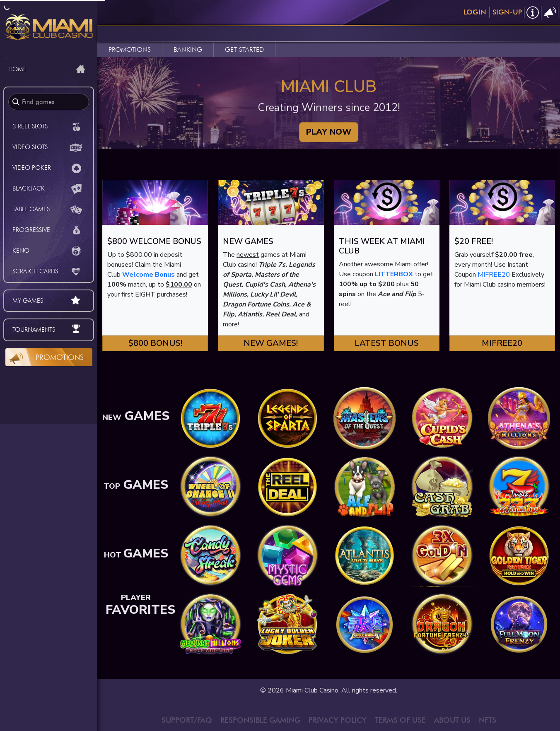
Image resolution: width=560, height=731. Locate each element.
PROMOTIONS (130, 49)
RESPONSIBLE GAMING (260, 720)
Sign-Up (507, 12)
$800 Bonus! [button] (155, 343)
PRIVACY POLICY (338, 720)
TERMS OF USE (400, 720)
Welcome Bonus (148, 275)
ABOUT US (452, 720)
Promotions (60, 357)
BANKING (188, 49)
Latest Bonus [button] (387, 343)
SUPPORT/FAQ (187, 720)
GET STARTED (244, 49)
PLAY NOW (329, 132)
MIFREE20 (494, 275)
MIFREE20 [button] (502, 343)
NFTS (488, 720)
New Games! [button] (271, 343)
